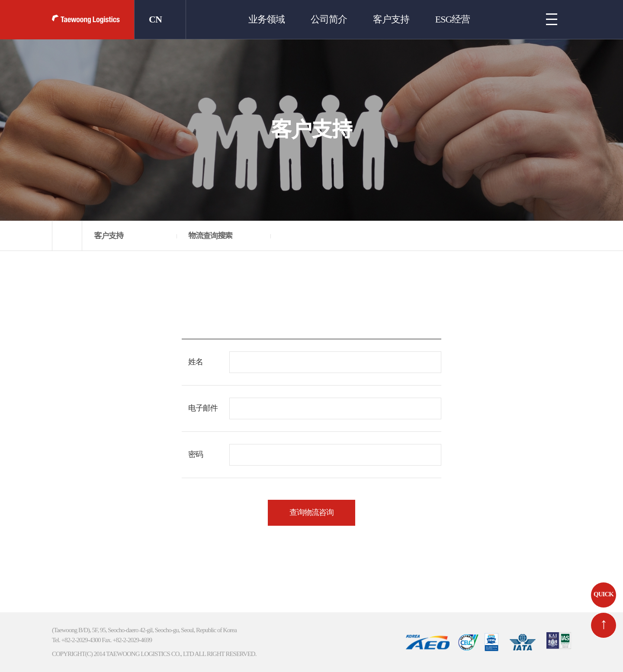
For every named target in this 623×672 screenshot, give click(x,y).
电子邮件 (203, 408)
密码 (196, 454)
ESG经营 (453, 19)
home (67, 236)
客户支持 (391, 19)
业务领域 (267, 19)
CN (155, 19)
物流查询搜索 (210, 236)
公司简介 (329, 19)
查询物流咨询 (311, 512)
